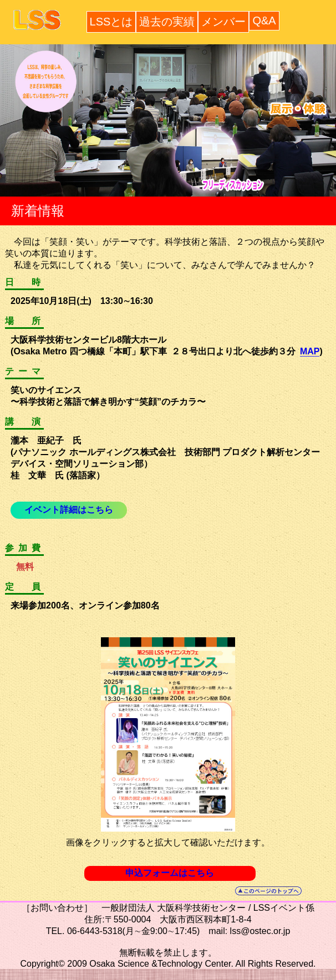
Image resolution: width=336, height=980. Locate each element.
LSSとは (111, 22)
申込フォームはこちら (170, 873)
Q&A (264, 20)
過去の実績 (167, 22)
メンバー (223, 22)
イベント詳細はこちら (69, 510)
